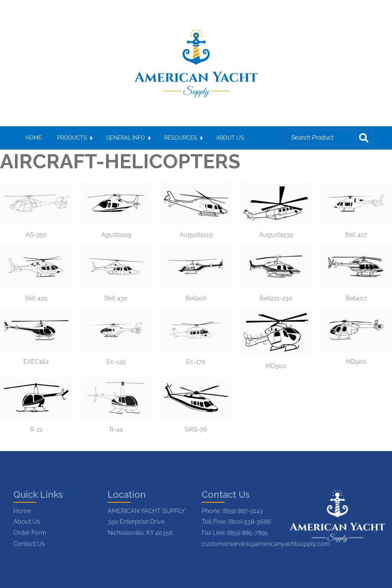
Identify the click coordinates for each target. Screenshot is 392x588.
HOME (34, 138)
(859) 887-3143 (243, 511)
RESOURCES (181, 138)
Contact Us (29, 544)
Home (22, 511)
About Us (27, 522)
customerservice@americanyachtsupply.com (266, 544)
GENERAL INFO (126, 138)
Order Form (30, 533)
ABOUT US (230, 138)
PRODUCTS (72, 138)
